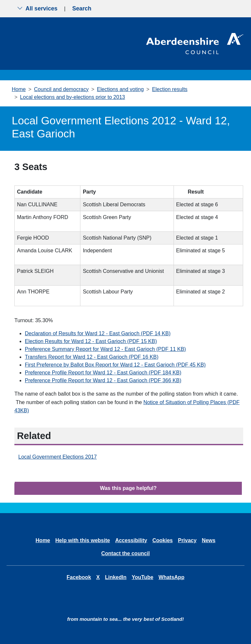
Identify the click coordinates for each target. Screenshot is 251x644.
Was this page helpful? (128, 488)
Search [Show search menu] (82, 8)
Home (19, 89)
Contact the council (125, 553)
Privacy (187, 540)
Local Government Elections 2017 (58, 457)
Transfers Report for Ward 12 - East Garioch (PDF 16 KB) (92, 357)
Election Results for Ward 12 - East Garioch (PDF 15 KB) (91, 341)
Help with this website (83, 540)
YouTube (142, 577)
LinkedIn (116, 577)
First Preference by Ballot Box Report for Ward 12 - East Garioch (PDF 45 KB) (115, 365)
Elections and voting (120, 89)
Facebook (79, 577)
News (209, 540)
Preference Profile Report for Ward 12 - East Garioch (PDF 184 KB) (103, 373)
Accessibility (131, 540)
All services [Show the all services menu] (37, 8)
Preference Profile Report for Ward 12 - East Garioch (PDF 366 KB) (103, 380)
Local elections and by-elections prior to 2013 (72, 97)
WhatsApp (171, 577)
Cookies (162, 540)
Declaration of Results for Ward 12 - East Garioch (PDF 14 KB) (98, 333)
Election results (170, 89)
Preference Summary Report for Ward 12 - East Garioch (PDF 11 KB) (105, 349)
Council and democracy (61, 89)
